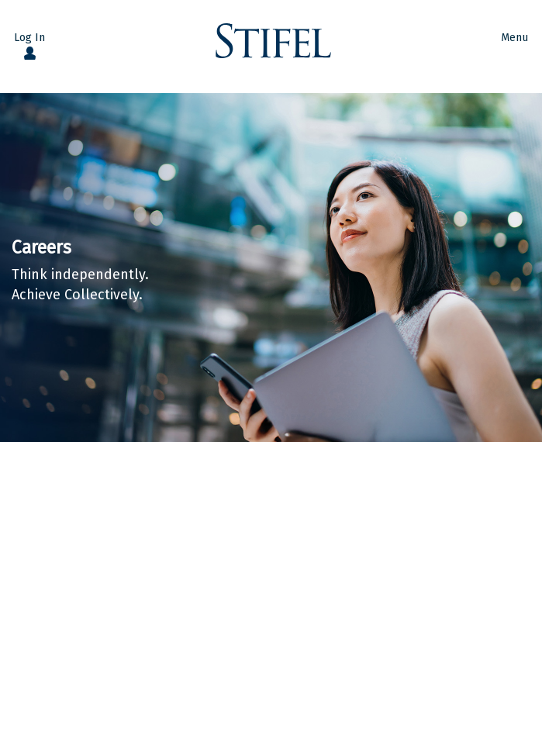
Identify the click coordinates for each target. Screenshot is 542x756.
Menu (514, 38)
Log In (29, 38)
